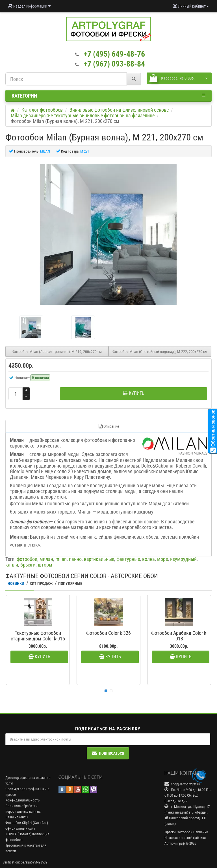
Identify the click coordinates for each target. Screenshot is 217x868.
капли (12, 565)
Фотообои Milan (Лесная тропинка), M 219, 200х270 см (57, 352)
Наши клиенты (17, 817)
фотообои (27, 559)
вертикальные (99, 559)
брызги (28, 565)
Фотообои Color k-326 (108, 633)
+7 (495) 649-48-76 (114, 54)
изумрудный (183, 559)
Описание (109, 426)
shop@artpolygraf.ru (185, 784)
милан (46, 559)
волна (148, 559)
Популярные (70, 583)
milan (61, 559)
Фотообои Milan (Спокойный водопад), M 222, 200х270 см (160, 352)
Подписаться (108, 753)
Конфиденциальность (22, 800)
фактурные (128, 559)
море (162, 559)
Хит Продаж (41, 583)
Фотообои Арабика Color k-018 (179, 636)
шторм (45, 565)
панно (75, 559)
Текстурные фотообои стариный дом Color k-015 (38, 636)
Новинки (16, 583)
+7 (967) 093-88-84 (114, 64)
